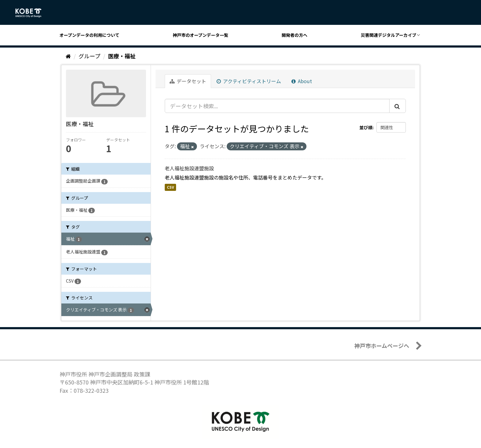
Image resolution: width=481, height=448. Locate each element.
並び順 (366, 127)
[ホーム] (68, 56)
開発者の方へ (294, 35)
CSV (170, 187)
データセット (188, 81)
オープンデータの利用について (89, 35)
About (302, 81)
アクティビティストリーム (249, 81)
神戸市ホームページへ (382, 346)
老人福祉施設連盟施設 (189, 168)
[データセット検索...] (277, 106)
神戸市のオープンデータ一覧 (200, 35)
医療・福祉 (122, 56)
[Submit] (398, 106)
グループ (89, 56)
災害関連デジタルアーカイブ (389, 35)
